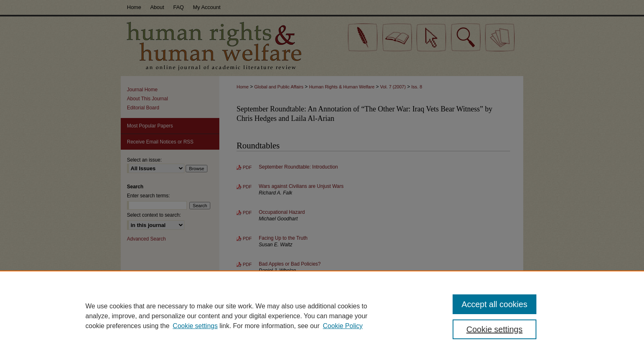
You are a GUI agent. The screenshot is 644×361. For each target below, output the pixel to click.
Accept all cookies (494, 304)
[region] (322, 316)
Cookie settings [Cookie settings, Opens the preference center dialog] (495, 329)
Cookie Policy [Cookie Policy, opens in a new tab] (343, 326)
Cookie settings (195, 326)
